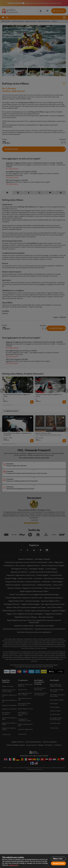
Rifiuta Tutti (58, 859)
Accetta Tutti (58, 863)
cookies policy (13, 865)
